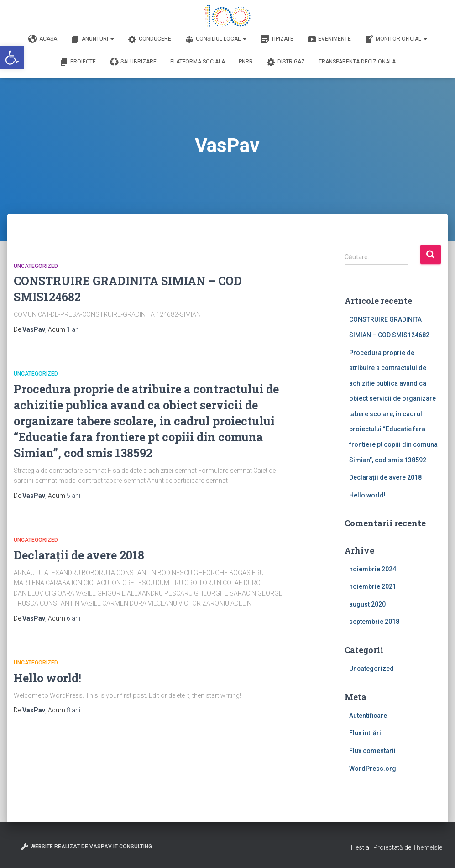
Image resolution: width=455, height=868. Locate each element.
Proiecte (78, 62)
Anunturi (92, 39)
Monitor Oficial (396, 39)
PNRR (246, 62)
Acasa (43, 39)
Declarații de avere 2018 (79, 555)
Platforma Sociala (198, 62)
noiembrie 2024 (373, 569)
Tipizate (277, 39)
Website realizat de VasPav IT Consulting (86, 847)
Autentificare (368, 716)
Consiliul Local (216, 39)
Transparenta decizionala (357, 62)
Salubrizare (133, 62)
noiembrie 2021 (373, 586)
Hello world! (47, 678)
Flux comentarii (372, 751)
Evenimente (329, 39)
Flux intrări (365, 733)
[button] (12, 58)
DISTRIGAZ (286, 62)
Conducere (149, 39)
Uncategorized (36, 266)
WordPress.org (373, 769)
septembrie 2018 (374, 622)
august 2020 (367, 604)
